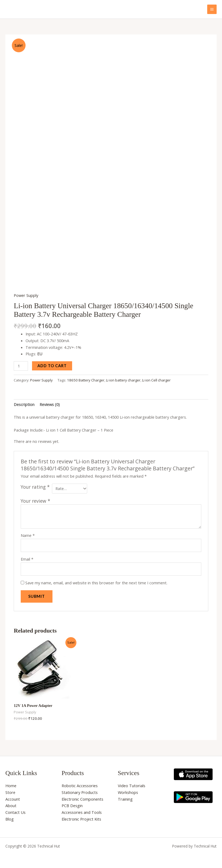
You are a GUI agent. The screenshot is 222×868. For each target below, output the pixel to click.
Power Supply (26, 294)
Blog (10, 817)
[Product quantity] (21, 364)
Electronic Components (82, 797)
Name (28, 533)
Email (27, 557)
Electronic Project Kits (81, 817)
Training (125, 797)
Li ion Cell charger (156, 378)
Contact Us (15, 810)
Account (13, 797)
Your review (36, 499)
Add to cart (52, 364)
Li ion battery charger (123, 378)
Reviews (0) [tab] (50, 402)
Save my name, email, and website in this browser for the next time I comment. (96, 581)
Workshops (128, 790)
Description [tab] (24, 402)
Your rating (35, 485)
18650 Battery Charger (86, 378)
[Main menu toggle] (212, 9)
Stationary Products (80, 790)
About (11, 804)
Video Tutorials (132, 784)
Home (11, 784)
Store (10, 790)
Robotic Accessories (80, 784)
